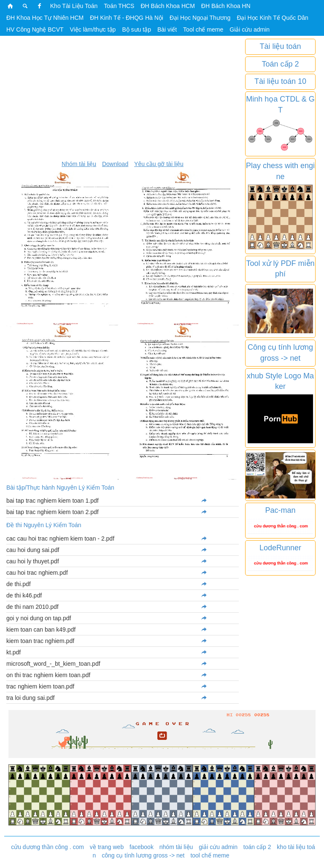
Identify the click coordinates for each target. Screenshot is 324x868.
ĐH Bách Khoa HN (226, 6)
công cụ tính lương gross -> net (143, 855)
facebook (142, 847)
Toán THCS (119, 6)
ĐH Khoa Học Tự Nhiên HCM (45, 18)
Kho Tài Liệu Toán (74, 6)
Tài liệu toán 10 (280, 81)
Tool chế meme (203, 29)
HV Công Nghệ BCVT (35, 29)
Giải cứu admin (250, 29)
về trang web (107, 847)
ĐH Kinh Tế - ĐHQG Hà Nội (127, 18)
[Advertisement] (123, 98)
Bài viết (167, 29)
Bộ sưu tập (136, 29)
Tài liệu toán (280, 46)
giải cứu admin (218, 847)
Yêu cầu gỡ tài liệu (159, 164)
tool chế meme (210, 855)
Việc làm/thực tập (93, 29)
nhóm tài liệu (176, 847)
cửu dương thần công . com (47, 847)
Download (115, 164)
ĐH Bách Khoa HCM (167, 6)
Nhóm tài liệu (79, 164)
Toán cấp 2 (280, 64)
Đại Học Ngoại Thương (200, 18)
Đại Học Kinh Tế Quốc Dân (272, 18)
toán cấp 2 (257, 847)
